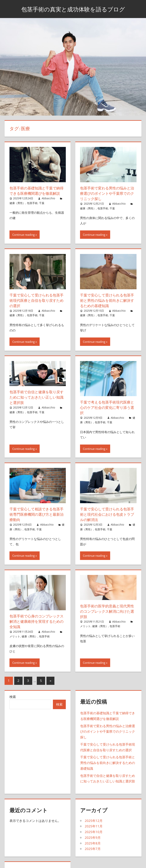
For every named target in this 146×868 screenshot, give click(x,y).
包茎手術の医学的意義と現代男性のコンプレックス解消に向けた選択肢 (107, 611)
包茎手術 (32, 208)
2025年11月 (94, 826)
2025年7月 (93, 849)
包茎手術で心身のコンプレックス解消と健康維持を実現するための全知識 (36, 621)
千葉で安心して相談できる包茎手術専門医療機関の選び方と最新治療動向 (36, 514)
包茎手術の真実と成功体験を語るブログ (73, 9)
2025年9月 (93, 838)
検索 (13, 697)
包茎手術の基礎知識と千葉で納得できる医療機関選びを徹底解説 (36, 193)
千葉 (42, 208)
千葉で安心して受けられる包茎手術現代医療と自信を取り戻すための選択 (36, 300)
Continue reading (24, 235)
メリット (15, 636)
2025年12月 (94, 821)
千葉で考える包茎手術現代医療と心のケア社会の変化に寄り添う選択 (107, 407)
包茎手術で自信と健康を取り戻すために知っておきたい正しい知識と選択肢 (36, 397)
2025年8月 (93, 843)
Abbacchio (48, 204)
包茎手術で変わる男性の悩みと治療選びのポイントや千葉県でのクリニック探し (107, 193)
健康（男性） (17, 208)
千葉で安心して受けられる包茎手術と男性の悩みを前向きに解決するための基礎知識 (107, 300)
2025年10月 (94, 832)
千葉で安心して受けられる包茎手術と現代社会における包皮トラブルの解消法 (107, 514)
